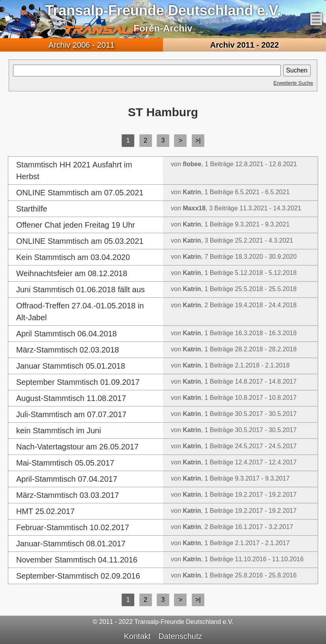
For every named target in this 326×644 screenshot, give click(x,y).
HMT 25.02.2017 (45, 511)
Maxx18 (194, 208)
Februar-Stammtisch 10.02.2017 (73, 527)
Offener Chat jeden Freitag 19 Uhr (76, 225)
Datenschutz (180, 636)
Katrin (192, 192)
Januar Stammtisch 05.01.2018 (71, 366)
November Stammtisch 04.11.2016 (77, 560)
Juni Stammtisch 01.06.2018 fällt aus (81, 290)
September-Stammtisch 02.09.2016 (78, 576)
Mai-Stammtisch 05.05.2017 (65, 463)
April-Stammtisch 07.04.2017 (67, 479)
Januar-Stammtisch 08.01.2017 (71, 544)
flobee (192, 164)
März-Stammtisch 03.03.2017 (68, 495)
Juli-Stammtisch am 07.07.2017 (71, 414)
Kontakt (137, 636)
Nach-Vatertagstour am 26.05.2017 (77, 447)
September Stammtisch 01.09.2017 (78, 382)
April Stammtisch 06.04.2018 (67, 334)
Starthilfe (32, 209)
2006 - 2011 (81, 45)
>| (198, 140)
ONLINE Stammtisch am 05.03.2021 (80, 241)
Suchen (297, 70)
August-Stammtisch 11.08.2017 (71, 398)
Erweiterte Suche (293, 83)
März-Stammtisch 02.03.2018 (68, 350)
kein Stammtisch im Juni (59, 431)
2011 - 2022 (245, 45)
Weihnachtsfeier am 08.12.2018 (72, 273)
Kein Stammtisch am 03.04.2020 (73, 257)
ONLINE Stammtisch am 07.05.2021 (80, 193)
